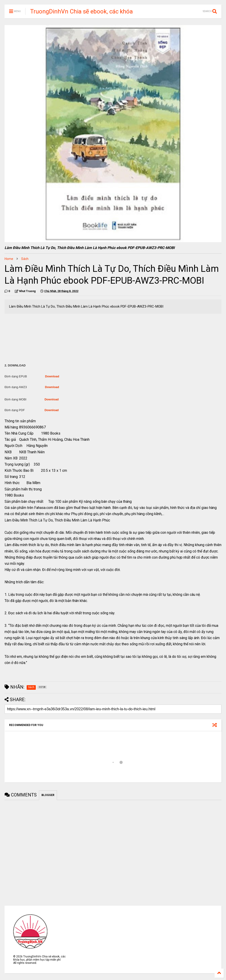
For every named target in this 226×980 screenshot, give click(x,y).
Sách (25, 259)
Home (9, 259)
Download (52, 376)
